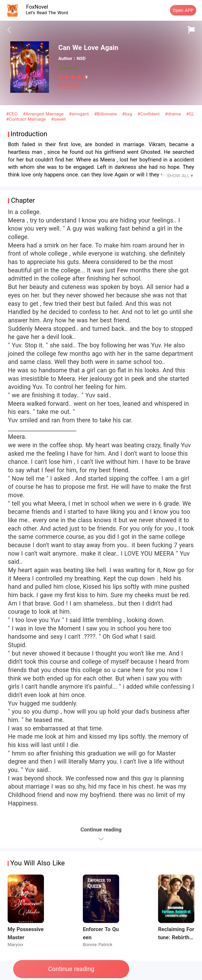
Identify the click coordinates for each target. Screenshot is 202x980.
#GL (190, 114)
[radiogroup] (73, 77)
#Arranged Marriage (44, 114)
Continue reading (71, 969)
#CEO (12, 114)
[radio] (62, 77)
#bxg (128, 114)
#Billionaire (106, 114)
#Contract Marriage (27, 119)
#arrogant (80, 114)
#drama (174, 114)
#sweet (58, 119)
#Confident (149, 114)
